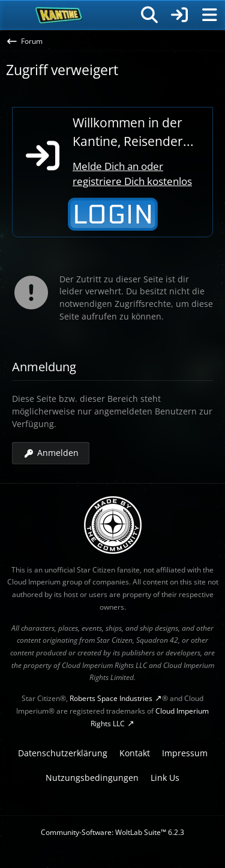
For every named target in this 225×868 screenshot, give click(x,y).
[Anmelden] (179, 15)
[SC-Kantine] (59, 15)
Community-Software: (112, 832)
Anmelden (51, 453)
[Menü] (209, 15)
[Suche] (149, 15)
